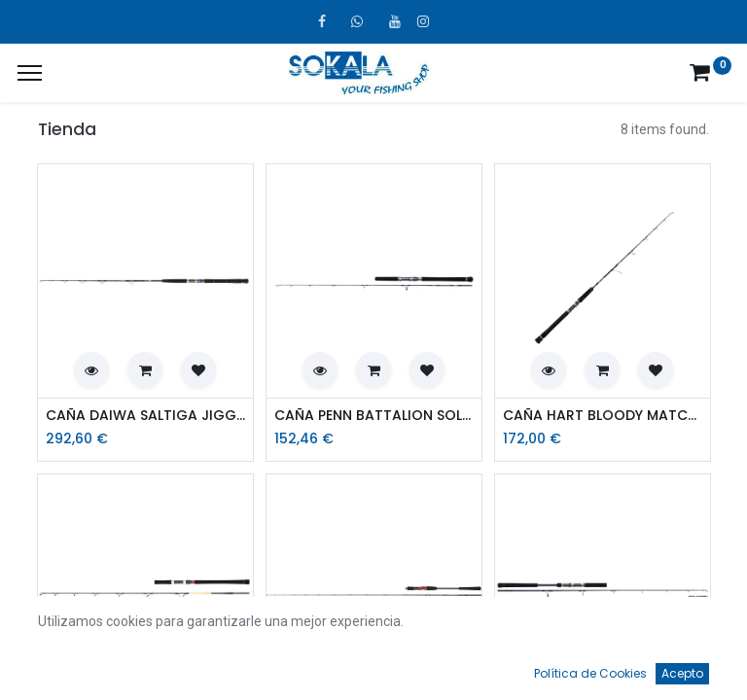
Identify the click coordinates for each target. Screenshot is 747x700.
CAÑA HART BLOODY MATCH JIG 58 (603, 416)
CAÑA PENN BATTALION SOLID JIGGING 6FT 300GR (374, 416)
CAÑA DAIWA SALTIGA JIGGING (145, 416)
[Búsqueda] (219, 667)
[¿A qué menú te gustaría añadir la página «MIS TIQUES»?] (30, 73)
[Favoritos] (529, 667)
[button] (91, 369)
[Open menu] (373, 672)
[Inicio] (64, 667)
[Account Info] (684, 667)
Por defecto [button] (565, 627)
